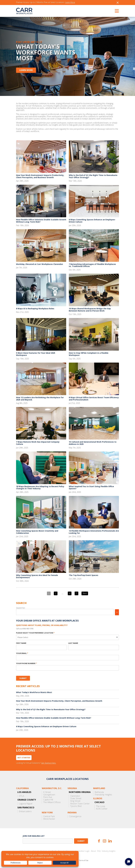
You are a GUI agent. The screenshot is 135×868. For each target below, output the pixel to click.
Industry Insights (109, 851)
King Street (75, 801)
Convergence (75, 816)
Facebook (99, 841)
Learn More (70, 2)
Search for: (21, 608)
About (93, 851)
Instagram (104, 841)
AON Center (102, 809)
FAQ (99, 851)
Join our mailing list (34, 836)
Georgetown (49, 795)
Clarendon (75, 796)
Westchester (49, 819)
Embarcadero (25, 811)
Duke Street (76, 798)
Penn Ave (48, 797)
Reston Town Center (80, 804)
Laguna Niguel (26, 804)
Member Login (84, 851)
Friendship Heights (103, 795)
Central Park (49, 816)
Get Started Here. (49, 763)
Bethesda (99, 792)
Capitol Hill (48, 800)
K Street (47, 792)
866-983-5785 (28, 629)
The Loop (101, 806)
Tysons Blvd (76, 806)
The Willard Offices (52, 802)
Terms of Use (84, 860)
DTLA (21, 796)
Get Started (24, 758)
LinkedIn (110, 841)
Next (85, 593)
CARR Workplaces (24, 11)
